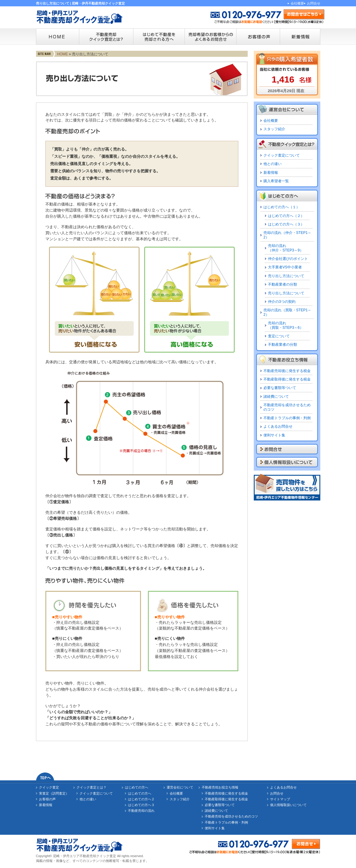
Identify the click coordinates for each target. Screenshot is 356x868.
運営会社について (180, 787)
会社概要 (297, 3)
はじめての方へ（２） (286, 216)
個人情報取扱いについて (288, 805)
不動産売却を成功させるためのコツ (231, 816)
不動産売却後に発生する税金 (287, 371)
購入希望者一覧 (276, 181)
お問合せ (314, 3)
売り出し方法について (286, 276)
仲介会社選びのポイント (288, 259)
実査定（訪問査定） (54, 793)
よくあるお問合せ (278, 426)
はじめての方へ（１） (282, 207)
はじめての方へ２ (141, 799)
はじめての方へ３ (141, 805)
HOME (63, 54)
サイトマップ (280, 799)
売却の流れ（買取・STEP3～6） (286, 325)
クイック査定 (49, 787)
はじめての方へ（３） (286, 224)
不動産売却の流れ (141, 811)
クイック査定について (282, 155)
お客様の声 (47, 799)
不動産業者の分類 (283, 284)
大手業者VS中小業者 (285, 267)
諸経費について (276, 397)
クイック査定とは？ (91, 787)
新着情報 (271, 173)
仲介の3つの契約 (282, 302)
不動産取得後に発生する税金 (287, 379)
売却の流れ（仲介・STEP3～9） (286, 248)
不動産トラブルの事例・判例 (287, 418)
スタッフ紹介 (274, 129)
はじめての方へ (137, 787)
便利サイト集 (274, 435)
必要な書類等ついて (280, 388)
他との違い (273, 164)
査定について (279, 336)
